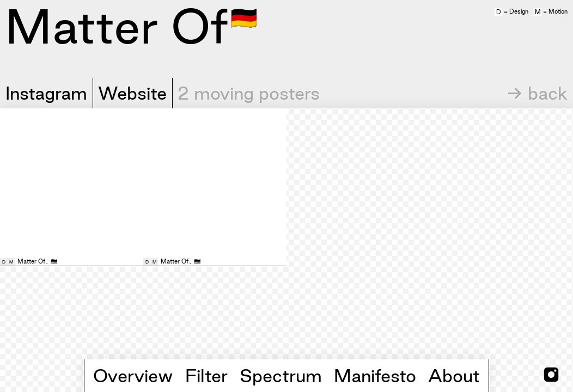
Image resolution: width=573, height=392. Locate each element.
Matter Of (31, 261)
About (454, 376)
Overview (133, 376)
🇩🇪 (244, 17)
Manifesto (375, 376)
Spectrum (281, 376)
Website (132, 93)
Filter (206, 376)
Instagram (46, 93)
